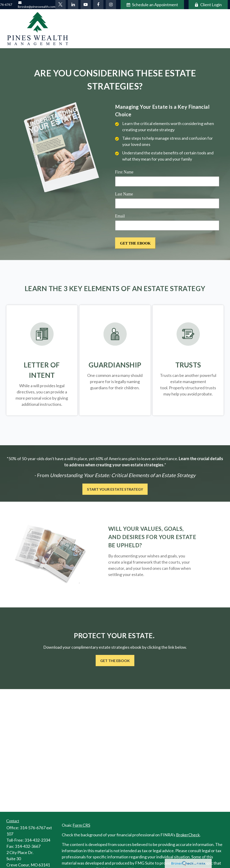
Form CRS (81, 825)
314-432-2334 (37, 840)
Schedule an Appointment (152, 5)
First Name (124, 172)
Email (120, 216)
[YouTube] (86, 5)
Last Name (124, 194)
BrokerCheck (188, 835)
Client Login (208, 5)
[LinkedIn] (73, 5)
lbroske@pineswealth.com (37, 5)
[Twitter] (61, 5)
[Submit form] (135, 243)
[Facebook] (98, 5)
